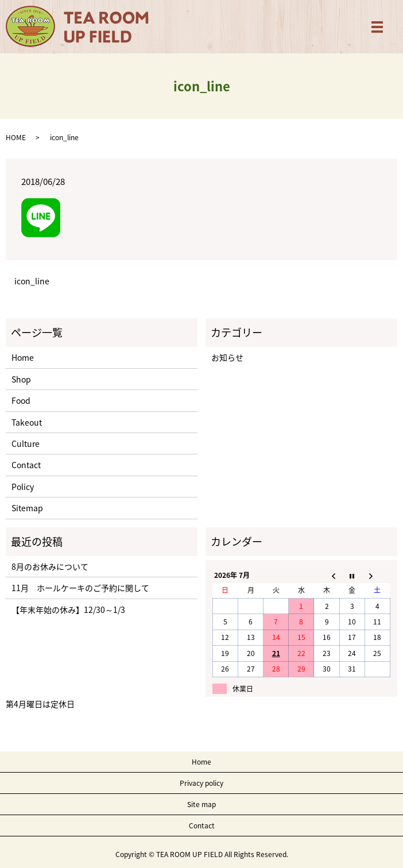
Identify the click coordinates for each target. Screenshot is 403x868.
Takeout (27, 422)
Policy (23, 487)
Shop (21, 379)
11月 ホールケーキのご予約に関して (80, 588)
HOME (16, 137)
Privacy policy (201, 783)
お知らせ (227, 357)
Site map (201, 804)
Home (23, 357)
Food (21, 400)
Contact (26, 465)
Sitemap (27, 508)
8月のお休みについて (50, 566)
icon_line (32, 281)
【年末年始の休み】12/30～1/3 (68, 609)
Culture (26, 443)
